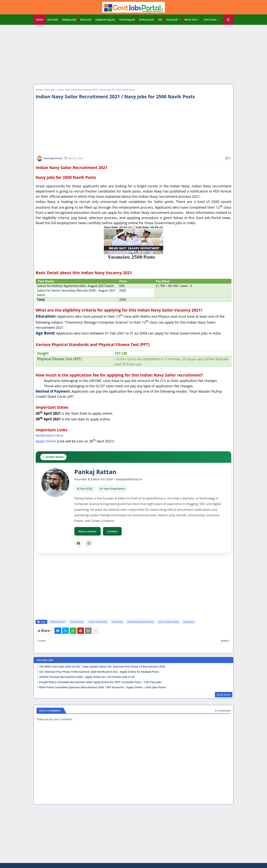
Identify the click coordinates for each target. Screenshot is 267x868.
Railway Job (69, 20)
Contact (112, 531)
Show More (224, 695)
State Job (172, 20)
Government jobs (98, 622)
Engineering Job (105, 20)
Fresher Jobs (77, 622)
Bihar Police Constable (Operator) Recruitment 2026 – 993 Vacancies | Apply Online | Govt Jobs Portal (102, 687)
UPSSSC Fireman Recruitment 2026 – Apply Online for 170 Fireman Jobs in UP (87, 677)
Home (40, 20)
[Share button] (96, 631)
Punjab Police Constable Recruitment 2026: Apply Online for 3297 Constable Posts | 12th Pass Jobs (100, 682)
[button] (228, 20)
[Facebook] (78, 543)
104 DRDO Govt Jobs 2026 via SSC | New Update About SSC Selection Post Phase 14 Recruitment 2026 (102, 667)
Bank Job (86, 20)
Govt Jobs (117, 622)
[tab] (40, 20)
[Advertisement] (133, 53)
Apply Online (46, 441)
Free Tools (210, 20)
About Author (88, 531)
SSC (160, 20)
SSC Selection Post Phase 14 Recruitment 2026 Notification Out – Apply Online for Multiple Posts (99, 672)
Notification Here (49, 435)
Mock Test (191, 20)
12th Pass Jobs (57, 622)
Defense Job (146, 20)
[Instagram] (89, 543)
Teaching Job (127, 20)
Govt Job (53, 20)
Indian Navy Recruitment (141, 622)
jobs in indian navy (169, 622)
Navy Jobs (50, 90)
